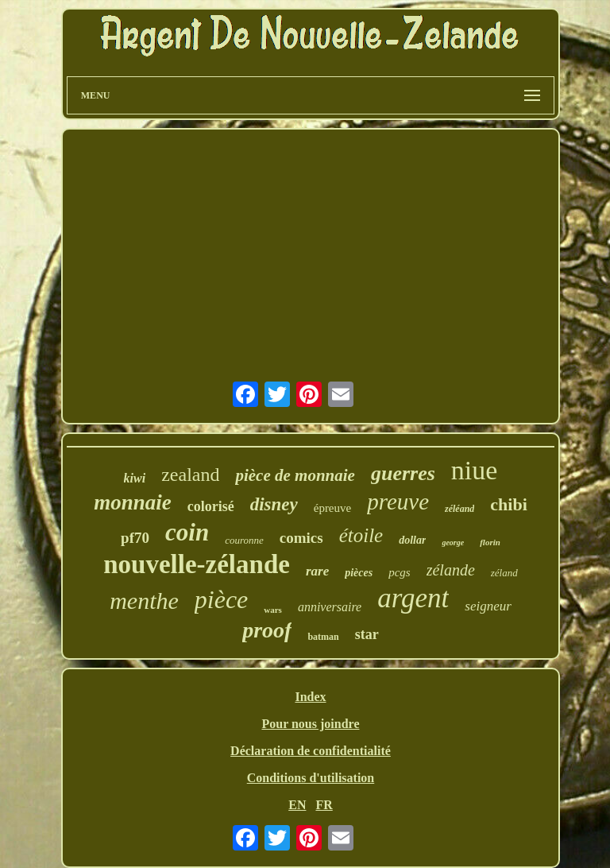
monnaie (133, 502)
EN (297, 805)
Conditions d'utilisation (311, 778)
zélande (451, 570)
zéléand (459, 509)
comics (301, 538)
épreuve (332, 508)
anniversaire (330, 607)
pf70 (135, 538)
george (453, 542)
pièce (222, 599)
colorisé (211, 506)
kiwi (135, 478)
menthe (144, 601)
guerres (403, 473)
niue (475, 470)
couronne (244, 540)
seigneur (488, 606)
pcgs (400, 572)
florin (490, 542)
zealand (190, 475)
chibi (508, 504)
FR (324, 805)
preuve (398, 502)
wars (273, 610)
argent (413, 598)
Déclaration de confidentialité (311, 751)
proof (267, 630)
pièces (359, 573)
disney (274, 504)
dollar (412, 540)
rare (317, 571)
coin (187, 532)
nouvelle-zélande (197, 564)
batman (323, 637)
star (367, 634)
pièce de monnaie (295, 475)
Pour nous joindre (310, 724)
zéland (504, 573)
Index (310, 697)
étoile (361, 535)
